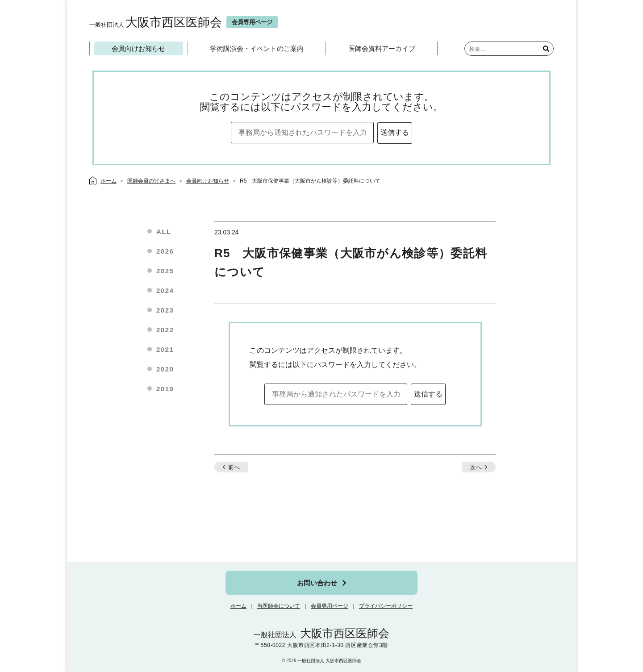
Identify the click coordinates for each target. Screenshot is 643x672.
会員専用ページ (330, 606)
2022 (165, 330)
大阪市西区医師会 (156, 22)
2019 (165, 389)
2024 (165, 290)
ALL (164, 232)
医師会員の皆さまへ (151, 181)
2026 (165, 251)
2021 (165, 349)
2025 (165, 271)
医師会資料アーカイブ (382, 48)
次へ (476, 467)
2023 (165, 310)
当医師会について (279, 606)
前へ (234, 467)
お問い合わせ (317, 583)
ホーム (238, 606)
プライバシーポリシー (386, 606)
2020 (165, 369)
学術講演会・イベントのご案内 (257, 48)
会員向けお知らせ (138, 48)
